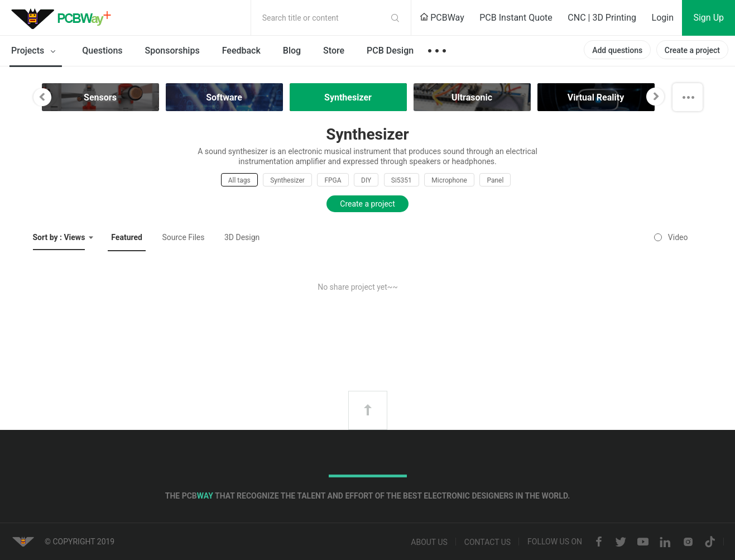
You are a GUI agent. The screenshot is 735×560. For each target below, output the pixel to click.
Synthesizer (287, 180)
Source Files (183, 237)
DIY (366, 180)
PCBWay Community (64, 18)
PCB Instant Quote (516, 18)
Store (334, 51)
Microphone (449, 180)
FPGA (333, 180)
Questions (102, 51)
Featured (127, 237)
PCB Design (390, 51)
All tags (239, 180)
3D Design (242, 237)
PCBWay (442, 18)
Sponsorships (172, 51)
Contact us (487, 542)
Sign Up (708, 18)
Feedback (241, 51)
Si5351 (402, 180)
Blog (292, 51)
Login (663, 18)
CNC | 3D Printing (602, 18)
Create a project (692, 50)
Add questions (617, 50)
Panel (495, 180)
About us (429, 542)
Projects (35, 51)
